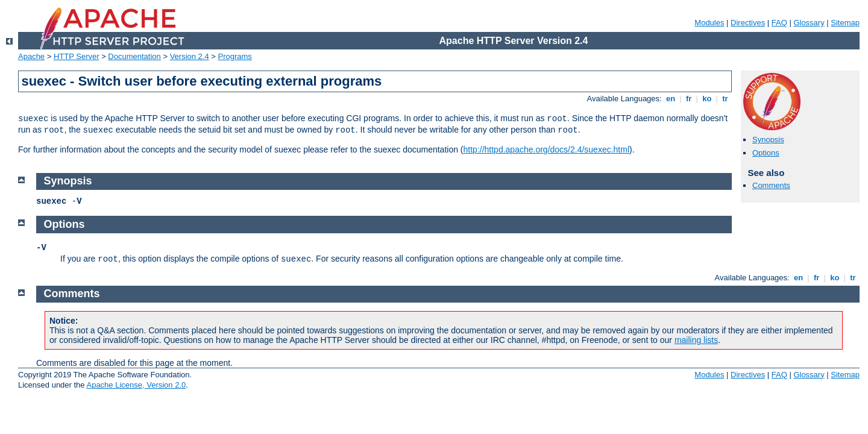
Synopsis (768, 140)
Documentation (134, 56)
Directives (748, 23)
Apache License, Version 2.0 (136, 385)
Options (766, 153)
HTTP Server (77, 56)
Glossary (809, 23)
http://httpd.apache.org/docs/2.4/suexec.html (547, 149)
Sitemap (845, 23)
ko (707, 99)
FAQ (779, 23)
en (670, 99)
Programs (235, 56)
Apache (31, 56)
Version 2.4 (190, 56)
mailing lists (696, 340)
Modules (709, 23)
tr (725, 99)
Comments (771, 185)
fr (689, 99)
